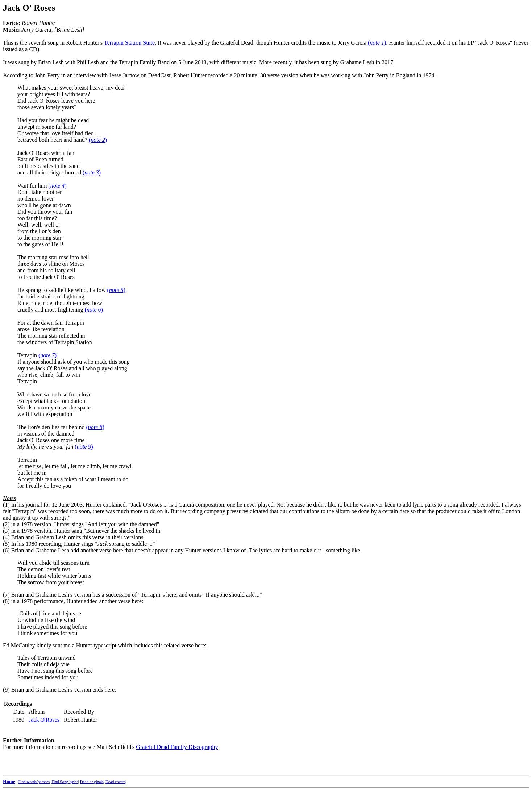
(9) (6, 690)
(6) (6, 550)
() (377, 43)
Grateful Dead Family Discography (177, 747)
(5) (6, 544)
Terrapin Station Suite (129, 43)
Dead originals (92, 782)
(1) (6, 505)
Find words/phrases (34, 782)
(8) (6, 601)
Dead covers (115, 782)
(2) (6, 524)
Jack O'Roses (44, 720)
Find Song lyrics (65, 782)
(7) (6, 595)
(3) (6, 531)
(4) (6, 537)
